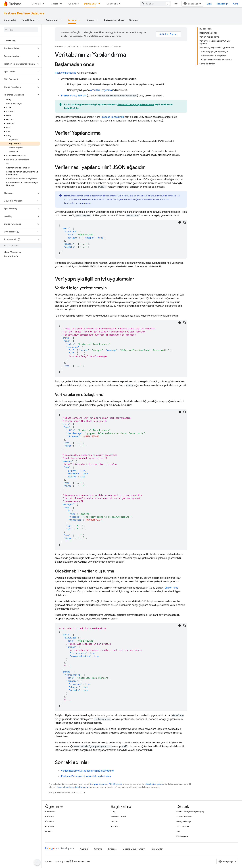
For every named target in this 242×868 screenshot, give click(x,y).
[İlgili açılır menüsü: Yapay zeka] (61, 20)
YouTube (115, 826)
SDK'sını (74, 96)
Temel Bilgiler (28, 20)
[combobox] (155, 4)
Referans (50, 817)
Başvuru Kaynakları (114, 20)
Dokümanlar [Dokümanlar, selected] (90, 4)
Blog (209, 4)
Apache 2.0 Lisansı (154, 784)
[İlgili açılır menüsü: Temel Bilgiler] (39, 20)
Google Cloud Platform (134, 849)
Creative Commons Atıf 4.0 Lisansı (106, 784)
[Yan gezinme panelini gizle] (37, 862)
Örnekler (134, 20)
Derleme (36, 4)
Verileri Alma (171, 588)
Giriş (236, 4)
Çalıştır (55, 4)
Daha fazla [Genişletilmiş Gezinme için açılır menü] (112, 4)
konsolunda (112, 117)
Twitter (114, 821)
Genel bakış (10, 20)
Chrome (98, 849)
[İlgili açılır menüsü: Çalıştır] (62, 4)
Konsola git (222, 4)
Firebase (59, 46)
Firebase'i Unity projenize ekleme (136, 104)
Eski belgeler (182, 836)
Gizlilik (58, 862)
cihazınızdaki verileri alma (86, 776)
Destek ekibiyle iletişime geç (190, 812)
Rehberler (50, 812)
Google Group (184, 821)
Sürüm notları (183, 826)
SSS (178, 831)
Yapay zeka (51, 20)
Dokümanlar (73, 46)
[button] (18, 48)
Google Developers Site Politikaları (73, 787)
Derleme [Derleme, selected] (72, 20)
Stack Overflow (184, 817)
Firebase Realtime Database (24, 13)
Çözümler (73, 4)
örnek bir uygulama (101, 90)
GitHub (49, 831)
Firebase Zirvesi (118, 817)
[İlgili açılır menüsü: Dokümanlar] (100, 4)
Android (84, 849)
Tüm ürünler (157, 849)
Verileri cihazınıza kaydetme (87, 771)
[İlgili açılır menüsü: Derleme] (44, 4)
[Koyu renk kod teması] (180, 222)
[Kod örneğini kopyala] (185, 222)
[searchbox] (21, 30)
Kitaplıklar (50, 826)
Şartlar (48, 862)
